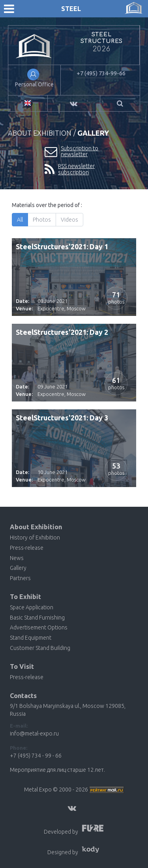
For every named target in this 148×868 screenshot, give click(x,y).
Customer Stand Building (40, 648)
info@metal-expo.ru (34, 734)
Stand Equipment (31, 638)
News (17, 558)
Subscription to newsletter (72, 152)
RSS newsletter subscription (70, 169)
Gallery (18, 568)
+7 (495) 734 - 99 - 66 (36, 756)
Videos (70, 220)
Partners (20, 578)
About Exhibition (40, 133)
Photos (42, 220)
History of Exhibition (35, 538)
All (20, 220)
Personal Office (34, 84)
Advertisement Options (39, 627)
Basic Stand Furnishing (37, 618)
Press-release (27, 548)
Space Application (32, 607)
